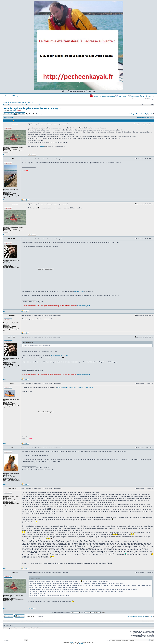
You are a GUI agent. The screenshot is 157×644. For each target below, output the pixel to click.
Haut (5, 155)
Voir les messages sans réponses (12, 102)
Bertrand (14, 110)
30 (150, 114)
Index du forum (7, 105)
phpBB (71, 642)
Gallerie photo (134, 96)
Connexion (7, 96)
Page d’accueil (121, 96)
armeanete (41, 146)
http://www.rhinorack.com (59, 355)
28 (146, 114)
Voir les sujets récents (28, 102)
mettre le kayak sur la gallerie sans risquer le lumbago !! (32, 108)
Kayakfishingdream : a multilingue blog (103, 96)
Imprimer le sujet (8, 118)
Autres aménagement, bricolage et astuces (37, 105)
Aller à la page (132, 114)
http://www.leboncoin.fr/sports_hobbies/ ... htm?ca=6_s (75, 387)
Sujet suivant (150, 118)
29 (148, 114)
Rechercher (150, 96)
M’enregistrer (16, 96)
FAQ (142, 96)
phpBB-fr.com (82, 643)
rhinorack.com (79, 291)
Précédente (139, 114)
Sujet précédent (141, 118)
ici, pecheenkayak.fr (83, 306)
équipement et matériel (19, 105)
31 (151, 114)
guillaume (20, 110)
